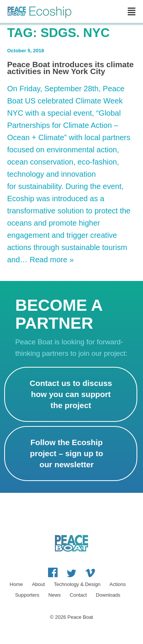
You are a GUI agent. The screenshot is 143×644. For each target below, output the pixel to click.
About (39, 584)
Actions (118, 584)
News (55, 595)
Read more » (52, 260)
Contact (78, 595)
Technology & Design (77, 584)
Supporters (27, 595)
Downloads (108, 595)
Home (16, 584)
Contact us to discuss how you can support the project (71, 394)
